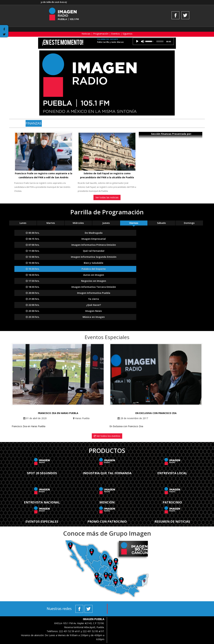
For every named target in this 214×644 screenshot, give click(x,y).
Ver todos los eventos (107, 436)
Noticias (86, 34)
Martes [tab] (51, 223)
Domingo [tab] (189, 223)
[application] (153, 41)
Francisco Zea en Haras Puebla (58, 413)
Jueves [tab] (106, 223)
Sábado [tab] (161, 223)
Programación (101, 34)
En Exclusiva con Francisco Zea (156, 413)
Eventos (116, 34)
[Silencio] (143, 41)
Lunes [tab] (23, 223)
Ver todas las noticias (107, 197)
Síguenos (127, 34)
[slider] (160, 41)
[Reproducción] (137, 41)
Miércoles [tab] (78, 223)
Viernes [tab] (134, 223)
